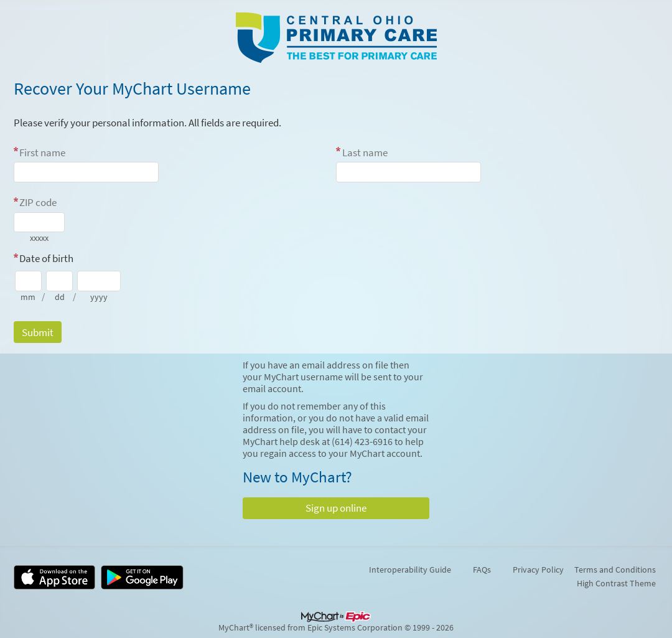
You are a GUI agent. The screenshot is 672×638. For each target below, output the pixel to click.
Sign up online (336, 508)
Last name (365, 152)
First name (42, 152)
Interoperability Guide (410, 570)
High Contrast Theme (616, 583)
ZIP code (38, 202)
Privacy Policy (538, 570)
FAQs (482, 570)
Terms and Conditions (615, 570)
